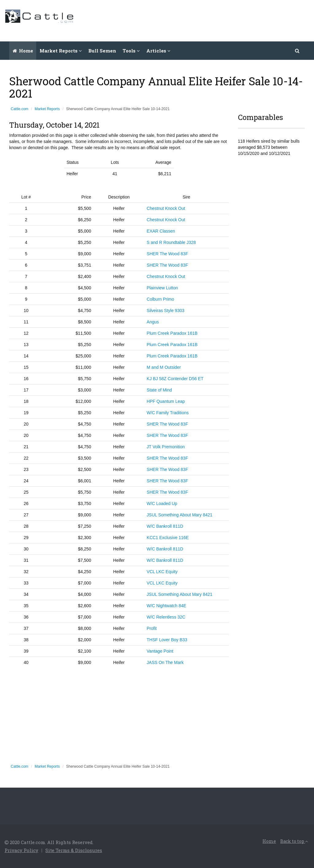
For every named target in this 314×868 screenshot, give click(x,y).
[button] (297, 51)
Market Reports (47, 109)
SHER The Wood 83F (167, 254)
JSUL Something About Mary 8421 (179, 515)
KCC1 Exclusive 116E (168, 538)
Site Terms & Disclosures (74, 850)
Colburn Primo (160, 299)
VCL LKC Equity (162, 572)
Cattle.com (19, 109)
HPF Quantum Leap (166, 401)
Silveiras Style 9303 (165, 311)
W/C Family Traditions (168, 413)
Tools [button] (131, 51)
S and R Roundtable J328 (171, 242)
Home (23, 51)
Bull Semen (102, 51)
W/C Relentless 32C (166, 617)
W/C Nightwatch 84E (166, 606)
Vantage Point (160, 651)
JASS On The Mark (165, 662)
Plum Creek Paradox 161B (172, 333)
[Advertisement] (198, 20)
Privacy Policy (21, 850)
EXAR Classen (161, 231)
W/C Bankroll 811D (165, 526)
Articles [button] (158, 51)
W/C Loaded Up (162, 503)
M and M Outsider (164, 367)
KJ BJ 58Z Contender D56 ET (175, 379)
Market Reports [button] (61, 51)
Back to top (294, 841)
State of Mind (159, 390)
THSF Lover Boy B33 (167, 640)
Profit (152, 628)
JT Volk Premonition (166, 447)
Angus (153, 322)
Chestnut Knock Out (166, 208)
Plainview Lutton (162, 288)
